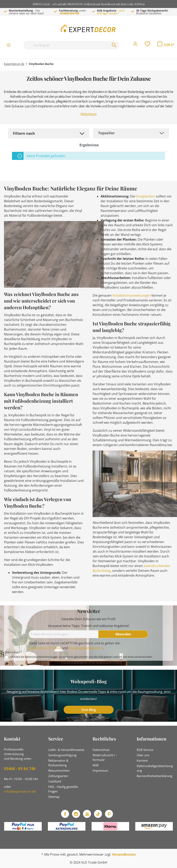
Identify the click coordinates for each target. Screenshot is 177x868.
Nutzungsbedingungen (86, 648)
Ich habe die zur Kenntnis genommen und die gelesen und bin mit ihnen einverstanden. (81, 657)
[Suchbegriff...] (66, 45)
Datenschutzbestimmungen (41, 657)
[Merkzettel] (147, 45)
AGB (100, 657)
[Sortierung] (131, 133)
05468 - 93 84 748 (20, 769)
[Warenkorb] (166, 45)
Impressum (100, 770)
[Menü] (9, 45)
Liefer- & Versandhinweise (66, 750)
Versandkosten (124, 854)
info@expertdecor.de (20, 791)
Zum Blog (89, 710)
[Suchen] (114, 45)
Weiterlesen (88, 114)
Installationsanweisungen (132, 295)
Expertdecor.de (14, 64)
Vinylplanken (145, 196)
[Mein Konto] (135, 45)
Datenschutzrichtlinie (45, 648)
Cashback (55, 781)
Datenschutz (101, 750)
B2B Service (145, 750)
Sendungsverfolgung (62, 755)
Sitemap (54, 797)
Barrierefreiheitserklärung (154, 776)
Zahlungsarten (58, 776)
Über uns (143, 755)
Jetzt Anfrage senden (111, 12)
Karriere (142, 760)
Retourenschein (59, 770)
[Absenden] (123, 634)
